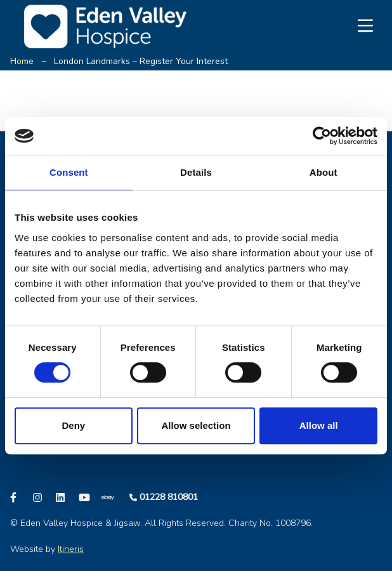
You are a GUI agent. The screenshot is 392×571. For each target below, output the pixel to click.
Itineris (71, 549)
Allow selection (196, 425)
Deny (73, 425)
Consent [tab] (69, 172)
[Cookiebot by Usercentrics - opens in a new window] (322, 136)
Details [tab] (196, 172)
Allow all (319, 425)
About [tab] (323, 172)
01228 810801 (169, 497)
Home (22, 61)
